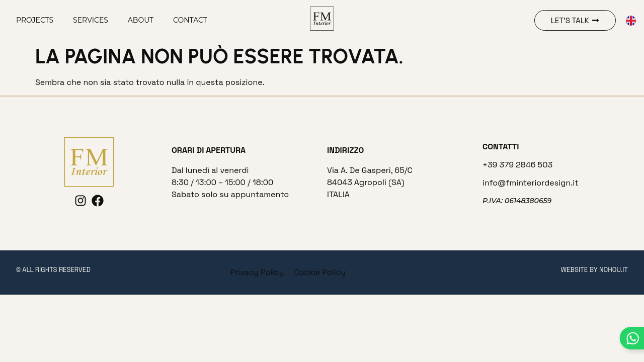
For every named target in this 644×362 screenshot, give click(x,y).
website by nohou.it (594, 270)
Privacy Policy (257, 272)
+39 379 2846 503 (517, 165)
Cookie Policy (320, 272)
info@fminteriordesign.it (531, 183)
